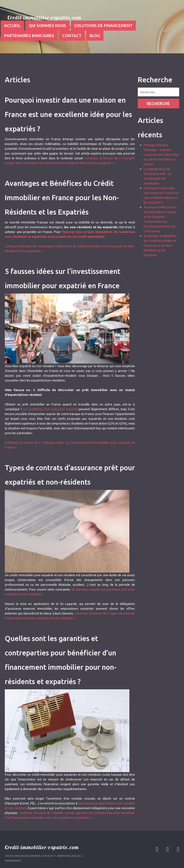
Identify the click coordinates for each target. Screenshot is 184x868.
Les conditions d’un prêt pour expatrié (50, 409)
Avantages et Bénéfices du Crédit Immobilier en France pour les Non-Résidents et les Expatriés (62, 198)
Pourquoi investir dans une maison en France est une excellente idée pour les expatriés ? (68, 114)
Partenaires (13, 861)
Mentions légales (69, 856)
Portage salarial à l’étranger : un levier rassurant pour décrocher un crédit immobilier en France (161, 155)
